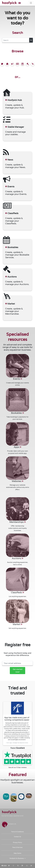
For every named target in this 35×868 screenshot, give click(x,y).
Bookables (17, 413)
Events (18, 379)
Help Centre (17, 853)
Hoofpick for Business (17, 858)
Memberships (18, 522)
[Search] (16, 40)
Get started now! (18, 671)
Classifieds (17, 592)
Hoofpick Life (9, 824)
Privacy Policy (18, 842)
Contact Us (18, 837)
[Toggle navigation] (31, 3)
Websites (17, 481)
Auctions (18, 558)
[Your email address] (17, 663)
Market (17, 624)
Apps (17, 447)
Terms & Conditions (17, 832)
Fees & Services (17, 847)
